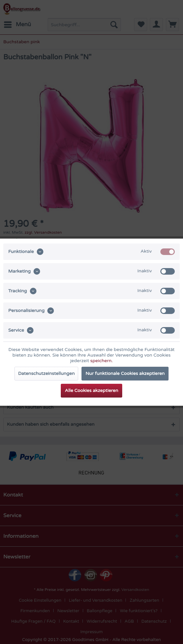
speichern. (102, 361)
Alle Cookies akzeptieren (91, 390)
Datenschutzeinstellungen (46, 373)
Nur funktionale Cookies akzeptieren (125, 373)
